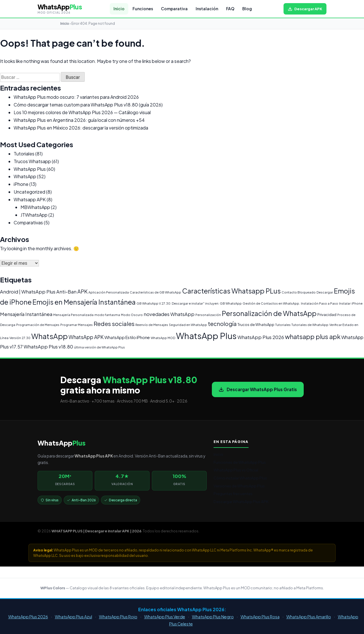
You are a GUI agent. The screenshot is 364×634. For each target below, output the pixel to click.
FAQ (230, 9)
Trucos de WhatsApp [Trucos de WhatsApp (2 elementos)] (256, 325)
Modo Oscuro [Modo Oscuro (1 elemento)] (132, 315)
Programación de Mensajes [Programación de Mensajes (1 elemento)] (38, 325)
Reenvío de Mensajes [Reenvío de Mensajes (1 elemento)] (152, 325)
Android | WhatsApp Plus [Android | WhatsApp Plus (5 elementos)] (28, 292)
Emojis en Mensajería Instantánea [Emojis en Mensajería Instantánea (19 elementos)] (84, 302)
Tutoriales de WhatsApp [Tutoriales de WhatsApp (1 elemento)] (310, 325)
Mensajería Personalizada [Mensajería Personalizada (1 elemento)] (73, 315)
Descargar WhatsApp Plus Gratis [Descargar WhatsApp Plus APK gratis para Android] (258, 389)
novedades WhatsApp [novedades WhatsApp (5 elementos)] (169, 314)
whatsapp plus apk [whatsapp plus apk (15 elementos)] (313, 337)
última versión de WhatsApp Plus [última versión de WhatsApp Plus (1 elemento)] (99, 347)
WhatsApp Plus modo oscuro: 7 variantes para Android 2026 (76, 97)
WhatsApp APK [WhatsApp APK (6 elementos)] (86, 337)
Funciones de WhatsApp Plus (240, 462)
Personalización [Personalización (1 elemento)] (208, 315)
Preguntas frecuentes (233, 494)
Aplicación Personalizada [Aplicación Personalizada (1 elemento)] (109, 292)
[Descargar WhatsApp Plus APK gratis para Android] (305, 9)
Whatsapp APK (30, 199)
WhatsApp (25, 176)
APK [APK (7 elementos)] (82, 291)
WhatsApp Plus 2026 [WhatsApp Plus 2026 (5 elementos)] (261, 337)
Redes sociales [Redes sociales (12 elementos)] (114, 324)
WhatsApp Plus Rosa (260, 617)
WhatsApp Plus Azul (74, 617)
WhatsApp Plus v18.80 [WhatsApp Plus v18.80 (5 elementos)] (48, 347)
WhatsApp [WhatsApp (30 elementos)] (49, 336)
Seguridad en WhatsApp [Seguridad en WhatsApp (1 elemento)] (188, 325)
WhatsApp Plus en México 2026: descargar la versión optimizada (81, 128)
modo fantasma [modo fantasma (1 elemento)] (107, 315)
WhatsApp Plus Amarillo (309, 617)
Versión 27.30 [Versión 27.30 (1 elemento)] (20, 338)
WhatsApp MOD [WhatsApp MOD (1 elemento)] (163, 338)
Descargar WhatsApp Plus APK (241, 501)
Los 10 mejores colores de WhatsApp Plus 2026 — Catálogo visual (82, 112)
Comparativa (174, 9)
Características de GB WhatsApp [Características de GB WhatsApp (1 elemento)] (155, 292)
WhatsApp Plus (30, 169)
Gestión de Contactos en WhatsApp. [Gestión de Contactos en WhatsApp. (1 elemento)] (271, 303)
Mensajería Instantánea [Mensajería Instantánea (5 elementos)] (26, 314)
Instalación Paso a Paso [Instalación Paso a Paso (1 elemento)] (319, 303)
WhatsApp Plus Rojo (118, 617)
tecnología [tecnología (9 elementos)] (222, 324)
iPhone (21, 184)
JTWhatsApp (34, 215)
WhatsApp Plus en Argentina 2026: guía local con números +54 (79, 120)
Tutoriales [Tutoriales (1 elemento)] (283, 325)
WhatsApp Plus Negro (213, 617)
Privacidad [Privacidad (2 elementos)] (327, 315)
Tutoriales (24, 154)
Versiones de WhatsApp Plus (239, 486)
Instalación (207, 9)
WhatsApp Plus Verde (165, 617)
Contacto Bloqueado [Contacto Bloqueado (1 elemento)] (299, 292)
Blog (247, 9)
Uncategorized (29, 192)
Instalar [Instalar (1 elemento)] (345, 303)
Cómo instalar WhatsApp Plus (240, 478)
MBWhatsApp (35, 207)
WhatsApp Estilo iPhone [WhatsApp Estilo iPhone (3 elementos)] (127, 337)
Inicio (119, 9)
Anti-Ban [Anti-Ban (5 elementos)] (66, 292)
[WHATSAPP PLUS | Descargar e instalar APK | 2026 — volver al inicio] (60, 9)
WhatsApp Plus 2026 (28, 617)
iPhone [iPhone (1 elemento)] (357, 303)
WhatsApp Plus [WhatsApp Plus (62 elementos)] (206, 336)
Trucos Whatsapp (32, 161)
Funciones (143, 9)
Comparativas (28, 222)
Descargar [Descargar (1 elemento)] (325, 292)
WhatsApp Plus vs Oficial (236, 470)
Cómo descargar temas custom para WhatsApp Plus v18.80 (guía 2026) (88, 105)
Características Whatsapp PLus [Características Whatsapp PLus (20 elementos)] (231, 291)
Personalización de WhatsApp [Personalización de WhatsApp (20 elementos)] (269, 313)
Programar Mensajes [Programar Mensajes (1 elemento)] (76, 325)
